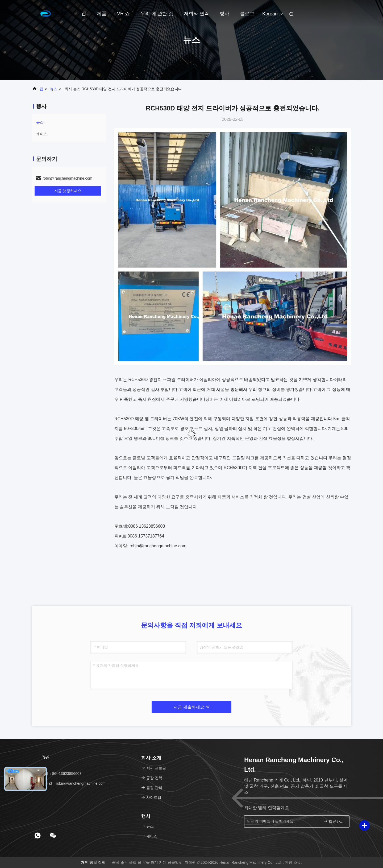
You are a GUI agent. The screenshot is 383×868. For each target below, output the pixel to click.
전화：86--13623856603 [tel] (59, 774)
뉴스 (54, 89)
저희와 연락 (196, 14)
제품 (102, 14)
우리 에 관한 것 (157, 14)
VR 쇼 (123, 14)
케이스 (42, 134)
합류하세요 (334, 821)
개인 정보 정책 (93, 862)
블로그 (247, 14)
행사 (224, 14)
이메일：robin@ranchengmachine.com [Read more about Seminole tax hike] (71, 783)
